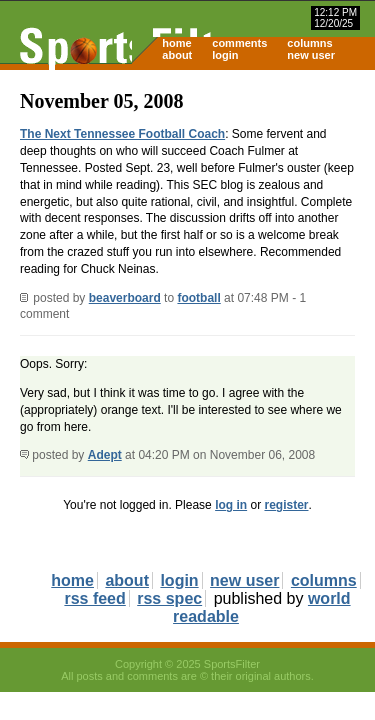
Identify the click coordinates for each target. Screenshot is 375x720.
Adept (105, 455)
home (176, 43)
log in (231, 505)
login (225, 55)
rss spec (169, 598)
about (177, 55)
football (198, 298)
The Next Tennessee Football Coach (122, 134)
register (286, 505)
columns (309, 43)
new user (311, 55)
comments (239, 43)
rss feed (94, 598)
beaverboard (125, 298)
